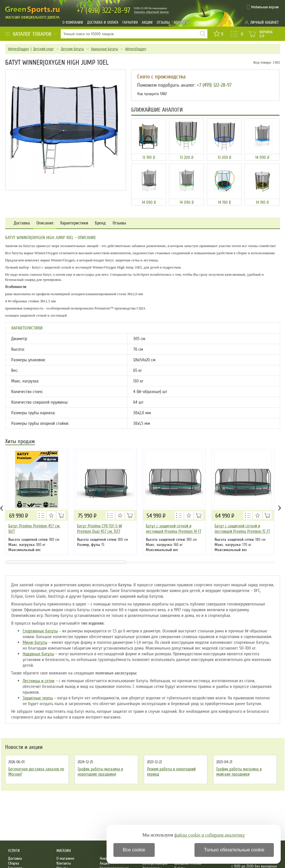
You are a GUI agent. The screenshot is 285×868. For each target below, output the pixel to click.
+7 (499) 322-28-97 (214, 85)
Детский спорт (44, 49)
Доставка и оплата (103, 22)
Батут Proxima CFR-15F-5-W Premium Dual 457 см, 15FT (100, 529)
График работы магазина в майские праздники (239, 772)
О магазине (65, 858)
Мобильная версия (265, 7)
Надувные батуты (38, 654)
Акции (147, 22)
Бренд (100, 223)
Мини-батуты (35, 642)
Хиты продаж (20, 442)
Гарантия (130, 22)
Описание (45, 223)
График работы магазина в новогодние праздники (100, 772)
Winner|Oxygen (18, 49)
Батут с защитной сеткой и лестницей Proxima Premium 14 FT (174, 529)
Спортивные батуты (40, 631)
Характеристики (74, 223)
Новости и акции (24, 747)
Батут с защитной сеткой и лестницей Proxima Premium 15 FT (242, 529)
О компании (73, 22)
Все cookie (134, 850)
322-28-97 (104, 10)
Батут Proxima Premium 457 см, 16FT (34, 529)
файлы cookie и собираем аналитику (210, 835)
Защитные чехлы (38, 698)
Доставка (22, 223)
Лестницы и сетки (39, 681)
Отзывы (163, 22)
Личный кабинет (265, 22)
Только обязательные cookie (234, 850)
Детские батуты (72, 49)
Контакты (182, 22)
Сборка (13, 863)
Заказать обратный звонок (152, 12)
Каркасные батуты (105, 49)
